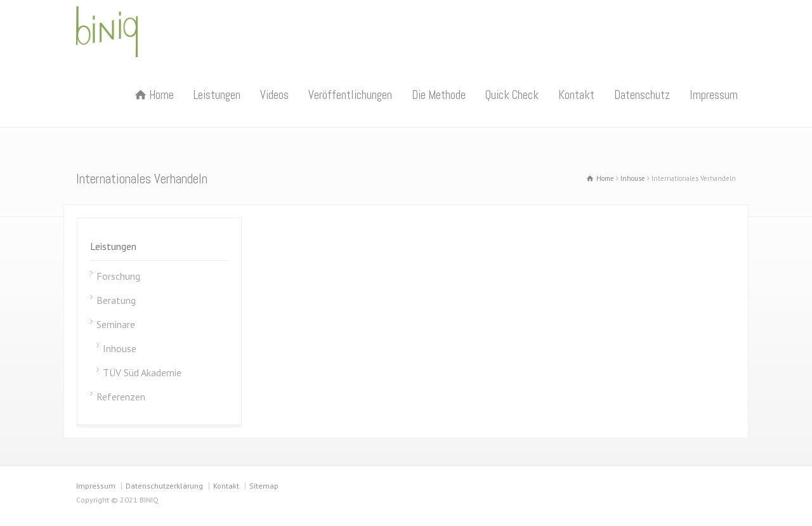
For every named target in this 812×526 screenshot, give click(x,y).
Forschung (118, 276)
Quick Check (512, 95)
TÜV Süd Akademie (142, 372)
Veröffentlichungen (350, 95)
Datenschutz (642, 95)
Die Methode (439, 95)
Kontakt (576, 95)
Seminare (116, 324)
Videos (274, 95)
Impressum (714, 95)
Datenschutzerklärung (164, 486)
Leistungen (217, 95)
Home (161, 95)
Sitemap (264, 486)
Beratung (116, 300)
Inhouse (120, 348)
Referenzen (121, 397)
